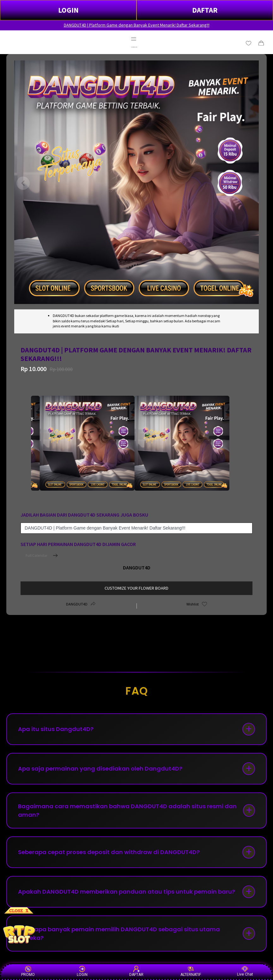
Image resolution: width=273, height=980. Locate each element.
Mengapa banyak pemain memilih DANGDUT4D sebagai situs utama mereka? (119, 933)
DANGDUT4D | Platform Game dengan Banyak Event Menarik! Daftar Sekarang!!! (137, 25)
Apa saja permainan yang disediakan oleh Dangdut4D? (100, 769)
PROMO (28, 971)
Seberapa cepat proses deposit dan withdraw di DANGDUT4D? (109, 852)
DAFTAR (205, 10)
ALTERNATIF (191, 971)
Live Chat (245, 971)
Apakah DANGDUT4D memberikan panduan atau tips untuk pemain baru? (127, 892)
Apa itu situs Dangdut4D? (56, 729)
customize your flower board (136, 588)
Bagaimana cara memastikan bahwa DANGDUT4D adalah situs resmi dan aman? (127, 810)
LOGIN (68, 10)
